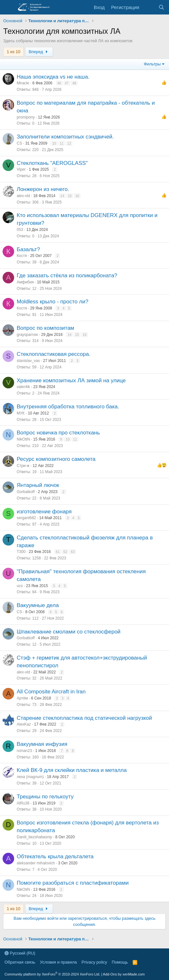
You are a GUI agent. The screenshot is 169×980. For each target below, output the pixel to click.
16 (77, 196)
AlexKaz (24, 724)
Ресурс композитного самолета (56, 459)
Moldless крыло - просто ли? (53, 302)
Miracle (23, 83)
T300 (21, 552)
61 (58, 552)
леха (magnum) (30, 777)
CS (19, 143)
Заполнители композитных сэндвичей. (65, 137)
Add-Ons (110, 974)
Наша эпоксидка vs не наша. (53, 77)
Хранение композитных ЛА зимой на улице (71, 381)
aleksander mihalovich (36, 863)
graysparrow (27, 335)
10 (54, 143)
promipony (26, 117)
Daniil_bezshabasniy (34, 837)
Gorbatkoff (26, 492)
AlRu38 (23, 803)
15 (70, 196)
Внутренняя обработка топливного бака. (68, 407)
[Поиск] (161, 7)
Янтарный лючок (38, 485)
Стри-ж (23, 466)
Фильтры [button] (152, 64)
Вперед (39, 52)
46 (59, 83)
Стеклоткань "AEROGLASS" (52, 163)
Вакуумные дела (38, 605)
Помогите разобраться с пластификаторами (73, 883)
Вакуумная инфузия (42, 744)
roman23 (24, 751)
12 (69, 143)
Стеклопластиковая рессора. (53, 354)
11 (62, 143)
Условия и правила (58, 962)
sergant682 (26, 518)
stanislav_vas (28, 361)
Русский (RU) (20, 953)
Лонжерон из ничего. (43, 189)
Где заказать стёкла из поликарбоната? (67, 276)
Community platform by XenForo (52, 974)
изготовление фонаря (44, 512)
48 (74, 83)
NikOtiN (23, 439)
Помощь (120, 962)
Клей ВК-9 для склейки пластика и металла (72, 770)
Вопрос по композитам (45, 328)
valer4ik (23, 387)
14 (62, 196)
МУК (21, 413)
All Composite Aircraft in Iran (51, 692)
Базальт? (28, 249)
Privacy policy (94, 962)
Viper (21, 169)
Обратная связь (20, 962)
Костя (22, 256)
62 (65, 552)
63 (73, 552)
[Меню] (9, 7)
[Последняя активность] (149, 7)
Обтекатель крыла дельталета (55, 856)
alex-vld (23, 196)
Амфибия (25, 282)
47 (67, 83)
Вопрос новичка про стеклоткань (58, 433)
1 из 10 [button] (13, 52)
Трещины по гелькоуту (45, 797)
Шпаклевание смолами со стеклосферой (69, 632)
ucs (20, 586)
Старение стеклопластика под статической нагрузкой (84, 718)
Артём (22, 698)
